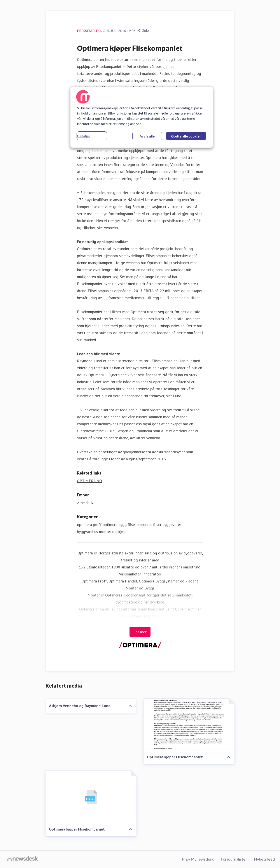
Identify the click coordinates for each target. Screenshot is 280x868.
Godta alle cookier (186, 136)
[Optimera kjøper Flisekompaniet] (189, 724)
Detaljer (84, 136)
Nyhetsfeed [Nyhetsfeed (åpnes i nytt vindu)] (264, 859)
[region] (142, 117)
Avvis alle (147, 136)
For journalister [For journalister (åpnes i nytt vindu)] (234, 859)
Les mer (140, 632)
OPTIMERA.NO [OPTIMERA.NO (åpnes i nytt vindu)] (89, 481)
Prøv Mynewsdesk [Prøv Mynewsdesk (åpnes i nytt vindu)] (198, 859)
